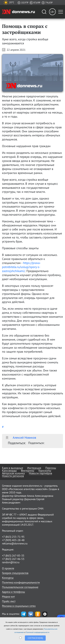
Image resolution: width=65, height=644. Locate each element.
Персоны (51, 468)
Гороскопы (45, 471)
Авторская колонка (13, 473)
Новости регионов (13, 476)
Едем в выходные (13, 468)
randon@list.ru (11, 562)
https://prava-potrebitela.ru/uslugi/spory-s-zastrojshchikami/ (21, 267)
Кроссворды (9, 471)
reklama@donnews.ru (15, 543)
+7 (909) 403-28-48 (13, 540)
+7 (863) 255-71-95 (13, 537)
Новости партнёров (40, 473)
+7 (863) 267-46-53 (13, 559)
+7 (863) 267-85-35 (13, 556)
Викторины (28, 471)
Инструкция (34, 468)
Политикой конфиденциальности (37, 632)
